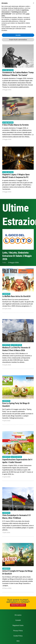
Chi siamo (18, 615)
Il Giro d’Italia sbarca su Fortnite (15, 125)
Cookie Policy (18, 636)
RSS (18, 641)
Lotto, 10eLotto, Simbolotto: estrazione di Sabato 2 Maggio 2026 (17, 256)
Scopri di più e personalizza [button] (18, 40)
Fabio (4, 263)
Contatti (18, 620)
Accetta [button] (18, 35)
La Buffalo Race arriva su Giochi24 (16, 296)
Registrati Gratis (18, 625)
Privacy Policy (18, 631)
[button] (34, 3)
